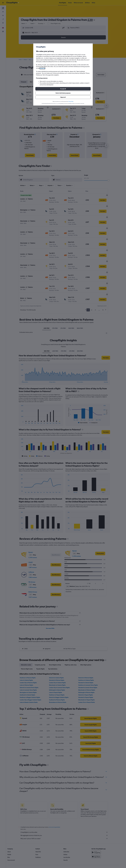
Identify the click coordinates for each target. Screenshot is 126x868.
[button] (63, 89)
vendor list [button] (42, 68)
